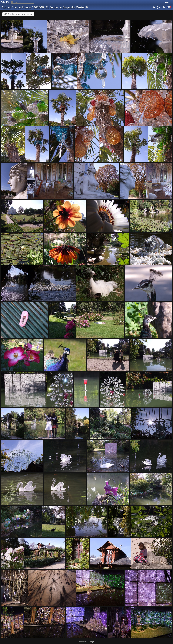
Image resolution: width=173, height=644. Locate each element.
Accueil (6, 7)
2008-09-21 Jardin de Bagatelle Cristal (59, 7)
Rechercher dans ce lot (20, 14)
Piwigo (91, 642)
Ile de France (22, 7)
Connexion (167, 2)
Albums (5, 2)
